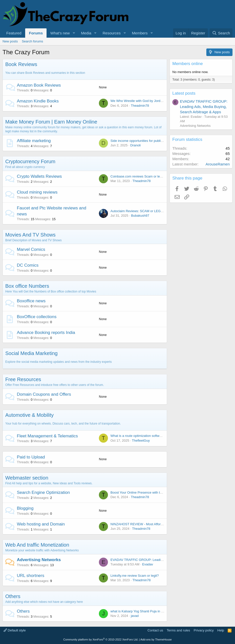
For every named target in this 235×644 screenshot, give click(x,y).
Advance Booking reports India (46, 333)
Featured (14, 33)
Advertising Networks (39, 560)
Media (86, 33)
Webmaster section (27, 478)
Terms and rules (178, 630)
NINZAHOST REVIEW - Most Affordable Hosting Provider (152, 524)
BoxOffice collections (37, 317)
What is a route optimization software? (138, 436)
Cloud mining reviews (37, 192)
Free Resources (23, 379)
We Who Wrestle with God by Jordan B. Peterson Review (152, 101)
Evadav (148, 564)
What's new (60, 33)
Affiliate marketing (34, 141)
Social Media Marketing (31, 353)
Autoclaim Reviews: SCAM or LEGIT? (138, 211)
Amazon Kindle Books (38, 101)
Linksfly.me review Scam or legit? (135, 576)
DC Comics (28, 265)
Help (221, 630)
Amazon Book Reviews (39, 85)
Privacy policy (204, 630)
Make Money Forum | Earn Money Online (51, 122)
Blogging (25, 508)
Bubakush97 (140, 216)
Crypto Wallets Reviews (39, 176)
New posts (10, 41)
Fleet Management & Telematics (47, 436)
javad (135, 616)
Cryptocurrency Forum (30, 161)
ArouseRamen (218, 164)
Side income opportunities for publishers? (140, 141)
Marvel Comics (31, 249)
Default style (15, 630)
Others (13, 596)
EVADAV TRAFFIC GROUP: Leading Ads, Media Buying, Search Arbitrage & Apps (204, 107)
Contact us (155, 630)
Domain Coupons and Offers (44, 394)
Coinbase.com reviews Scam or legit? (138, 176)
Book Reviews (21, 64)
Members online (188, 64)
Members (140, 33)
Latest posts (184, 93)
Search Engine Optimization (43, 492)
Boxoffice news (31, 301)
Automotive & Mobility (29, 415)
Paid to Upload (31, 457)
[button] (74, 33)
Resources (112, 33)
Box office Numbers (27, 286)
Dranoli (135, 145)
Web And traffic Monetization (37, 545)
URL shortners (31, 576)
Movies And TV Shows (30, 235)
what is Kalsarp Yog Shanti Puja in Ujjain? (141, 611)
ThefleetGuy (141, 441)
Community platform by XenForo (101, 639)
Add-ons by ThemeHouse (156, 639)
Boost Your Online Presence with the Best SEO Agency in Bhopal (158, 492)
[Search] (221, 33)
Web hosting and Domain (41, 524)
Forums (36, 33)
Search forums (33, 41)
